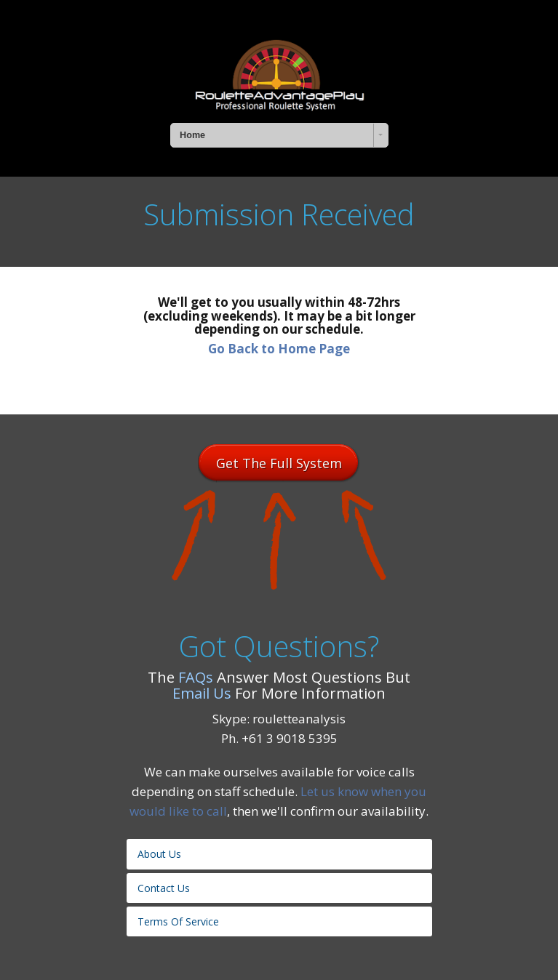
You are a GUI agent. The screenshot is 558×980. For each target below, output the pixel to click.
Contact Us (164, 888)
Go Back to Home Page (279, 349)
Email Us (202, 693)
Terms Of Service (178, 921)
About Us (159, 854)
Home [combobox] (192, 135)
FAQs (196, 677)
